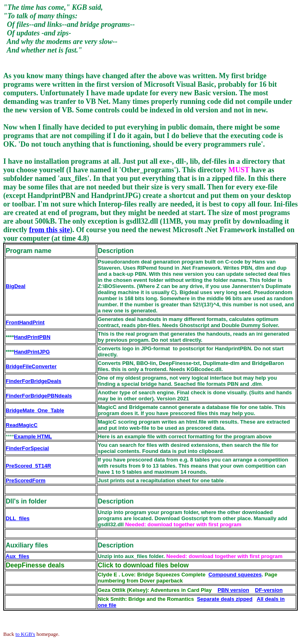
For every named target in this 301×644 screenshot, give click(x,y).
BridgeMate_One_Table (35, 410)
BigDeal (15, 286)
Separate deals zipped (225, 599)
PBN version (233, 590)
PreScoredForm (26, 480)
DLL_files (18, 518)
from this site (49, 230)
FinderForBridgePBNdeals (39, 396)
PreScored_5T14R (28, 466)
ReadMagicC (22, 425)
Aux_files (18, 556)
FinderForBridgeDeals (34, 381)
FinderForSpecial (27, 448)
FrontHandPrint (25, 322)
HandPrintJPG (32, 352)
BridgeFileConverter (31, 366)
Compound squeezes (235, 575)
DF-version (269, 590)
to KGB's (25, 634)
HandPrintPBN (32, 337)
